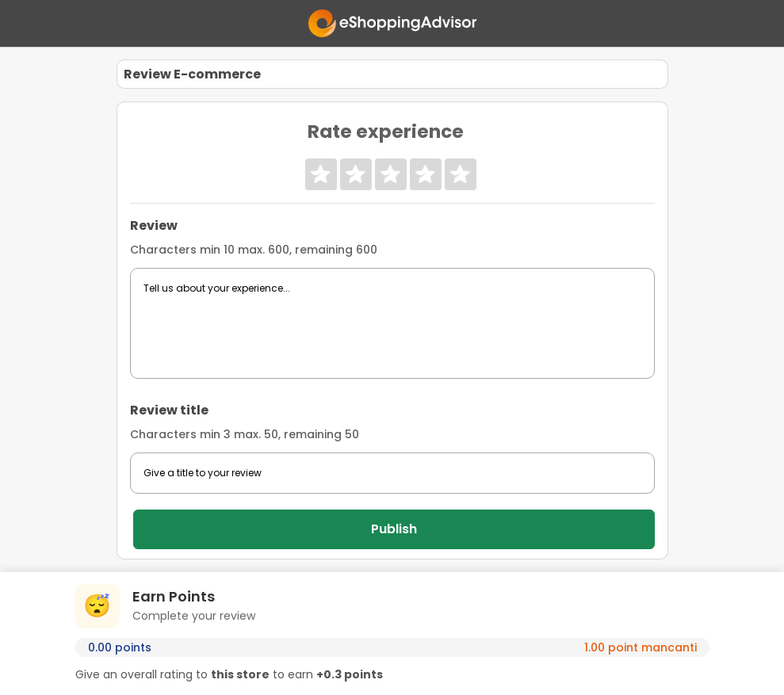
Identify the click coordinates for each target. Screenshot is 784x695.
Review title (169, 410)
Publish (394, 529)
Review (154, 225)
